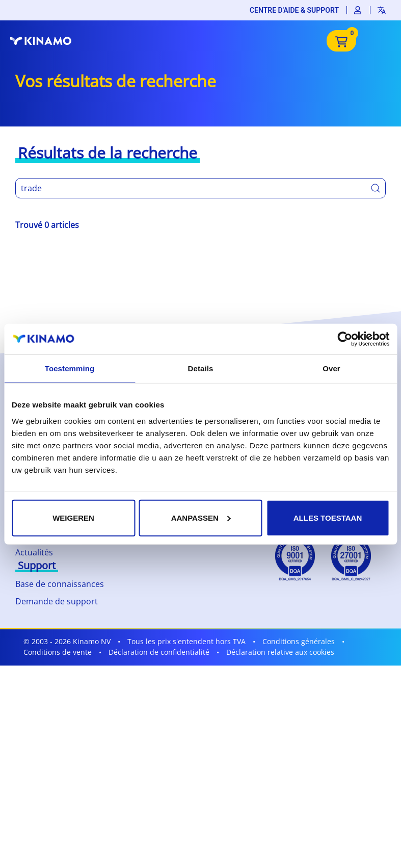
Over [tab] (331, 368)
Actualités (34, 552)
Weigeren (73, 517)
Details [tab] (201, 368)
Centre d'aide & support (294, 10)
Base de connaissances (60, 584)
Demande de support (57, 601)
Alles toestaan (328, 517)
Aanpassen (201, 517)
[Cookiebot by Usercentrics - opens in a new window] (345, 339)
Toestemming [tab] (70, 368)
